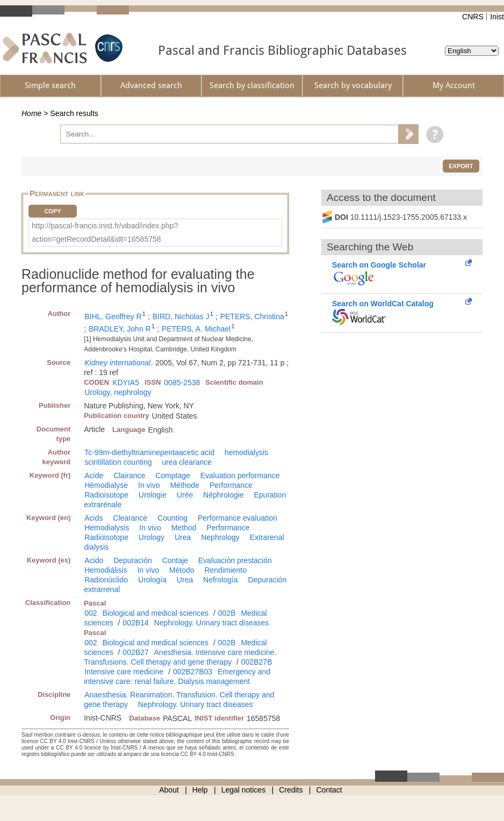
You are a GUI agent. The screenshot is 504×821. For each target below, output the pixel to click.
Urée (185, 495)
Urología (152, 580)
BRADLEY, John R (120, 329)
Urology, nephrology (118, 392)
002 (91, 613)
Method (184, 528)
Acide (94, 476)
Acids (93, 518)
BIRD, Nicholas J (181, 316)
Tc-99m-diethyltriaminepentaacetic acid (149, 452)
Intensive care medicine (124, 672)
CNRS (473, 17)
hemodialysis (246, 452)
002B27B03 (193, 672)
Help (200, 790)
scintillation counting (118, 462)
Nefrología (221, 580)
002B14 (135, 623)
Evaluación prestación (235, 560)
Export (461, 166)
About (169, 790)
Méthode (184, 485)
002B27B (257, 662)
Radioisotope (106, 495)
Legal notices (244, 790)
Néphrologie (224, 495)
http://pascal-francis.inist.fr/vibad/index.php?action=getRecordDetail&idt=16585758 (105, 232)
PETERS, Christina (252, 316)
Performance (231, 485)
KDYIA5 (126, 383)
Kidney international (117, 363)
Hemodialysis (107, 528)
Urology (152, 537)
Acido (94, 560)
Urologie (153, 495)
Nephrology (220, 537)
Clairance (129, 476)
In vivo (149, 485)
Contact (329, 790)
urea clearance (187, 462)
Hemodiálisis (106, 570)
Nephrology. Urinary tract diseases (212, 623)
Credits (291, 790)
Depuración (133, 560)
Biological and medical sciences (155, 613)
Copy (52, 211)
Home (31, 113)
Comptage (173, 476)
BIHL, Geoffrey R (113, 316)
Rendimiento (225, 570)
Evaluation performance (240, 476)
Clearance (130, 518)
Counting (172, 518)
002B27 (135, 652)
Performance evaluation (237, 518)
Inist (497, 17)
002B (227, 613)
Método (182, 570)
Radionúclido (106, 580)
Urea (183, 537)
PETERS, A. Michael (196, 329)
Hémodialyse (106, 485)
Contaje (175, 560)
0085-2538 (182, 383)
